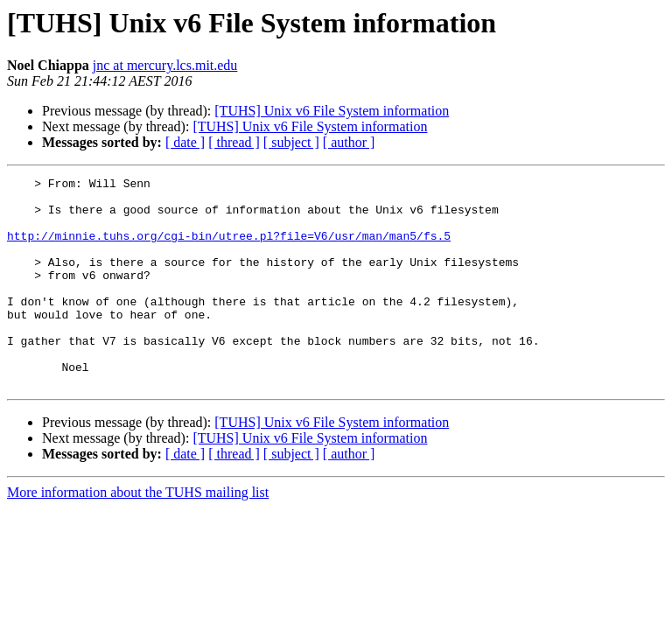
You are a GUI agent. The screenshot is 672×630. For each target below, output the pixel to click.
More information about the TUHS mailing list (138, 534)
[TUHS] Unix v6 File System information (332, 111)
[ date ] (185, 142)
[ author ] (349, 142)
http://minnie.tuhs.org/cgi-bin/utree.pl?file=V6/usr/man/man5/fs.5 (229, 248)
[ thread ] (234, 142)
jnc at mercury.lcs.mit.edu (165, 65)
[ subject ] (291, 142)
